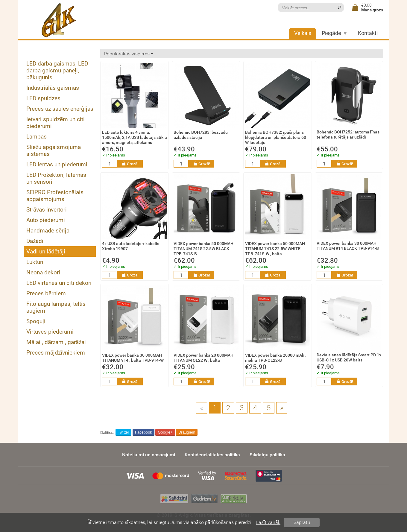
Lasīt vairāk (268, 522)
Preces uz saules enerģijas (60, 109)
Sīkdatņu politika (267, 455)
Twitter (123, 432)
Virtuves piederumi (50, 332)
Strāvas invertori (47, 210)
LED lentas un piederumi (57, 164)
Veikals (303, 33)
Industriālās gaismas (53, 88)
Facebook (143, 432)
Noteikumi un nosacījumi (149, 455)
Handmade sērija (48, 231)
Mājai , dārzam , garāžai (56, 342)
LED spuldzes (43, 98)
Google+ (165, 432)
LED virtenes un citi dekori (59, 283)
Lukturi (35, 262)
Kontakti (368, 33)
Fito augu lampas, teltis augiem (56, 307)
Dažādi (35, 241)
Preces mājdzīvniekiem (56, 353)
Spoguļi (36, 321)
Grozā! (130, 164)
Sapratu (302, 522)
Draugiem (187, 432)
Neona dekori (43, 272)
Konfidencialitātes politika (212, 455)
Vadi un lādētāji (46, 251)
